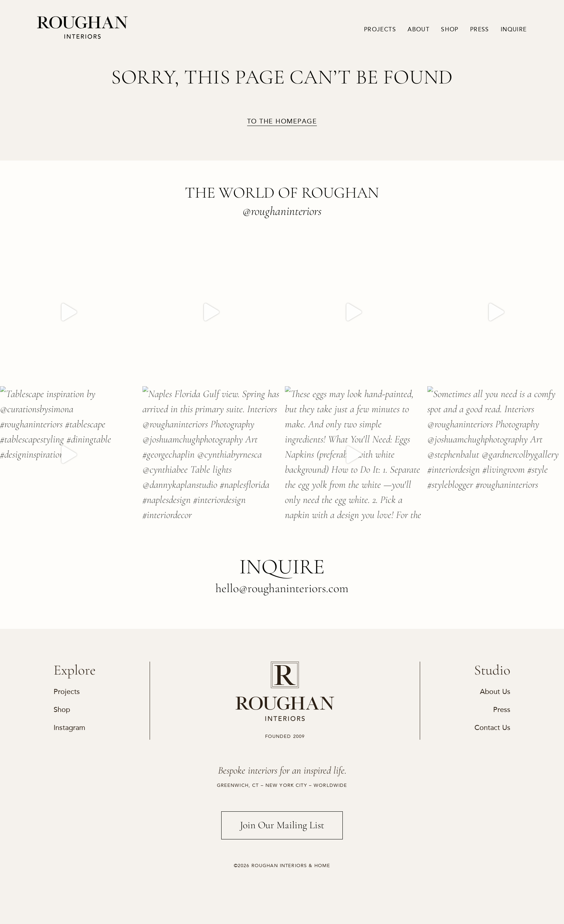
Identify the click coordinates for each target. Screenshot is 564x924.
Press (480, 30)
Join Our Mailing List (282, 825)
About (419, 30)
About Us (495, 692)
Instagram (69, 728)
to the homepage (282, 121)
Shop (450, 30)
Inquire (514, 30)
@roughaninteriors (282, 211)
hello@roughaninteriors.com (282, 588)
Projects (380, 30)
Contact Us (492, 728)
